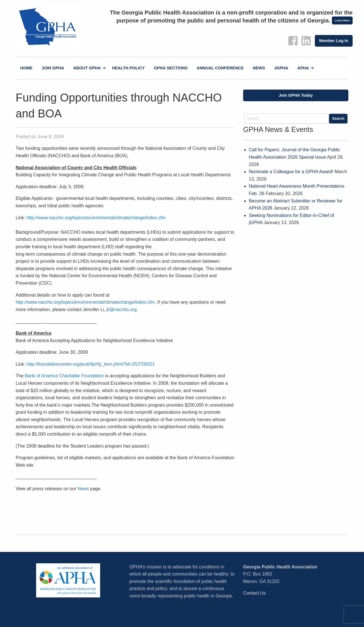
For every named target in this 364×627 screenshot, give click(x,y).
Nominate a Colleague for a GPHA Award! (291, 172)
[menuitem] (26, 68)
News (259, 68)
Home (26, 68)
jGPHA (281, 68)
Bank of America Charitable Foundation (64, 376)
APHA (303, 68)
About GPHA (87, 68)
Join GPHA (53, 68)
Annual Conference (220, 68)
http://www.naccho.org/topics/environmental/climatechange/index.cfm (96, 218)
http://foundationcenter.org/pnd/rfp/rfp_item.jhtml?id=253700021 (91, 364)
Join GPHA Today (296, 95)
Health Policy (128, 68)
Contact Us (254, 593)
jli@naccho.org (121, 310)
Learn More (342, 20)
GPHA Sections (171, 68)
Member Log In (334, 41)
